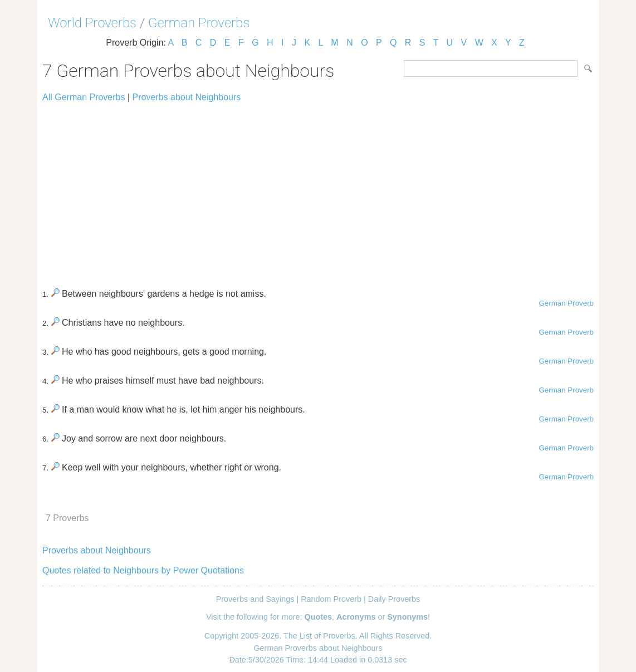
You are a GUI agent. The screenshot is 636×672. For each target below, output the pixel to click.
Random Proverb (331, 599)
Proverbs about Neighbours (187, 97)
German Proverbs (199, 23)
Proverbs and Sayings (255, 599)
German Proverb (566, 303)
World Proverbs (92, 23)
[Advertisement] (318, 190)
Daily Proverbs (394, 599)
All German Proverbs (84, 97)
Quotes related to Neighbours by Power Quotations (143, 570)
